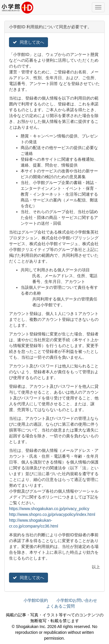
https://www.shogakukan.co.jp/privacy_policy (49, 509)
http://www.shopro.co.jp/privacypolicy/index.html (52, 514)
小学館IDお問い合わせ (77, 600)
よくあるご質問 (60, 606)
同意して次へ (28, 42)
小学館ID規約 (36, 600)
